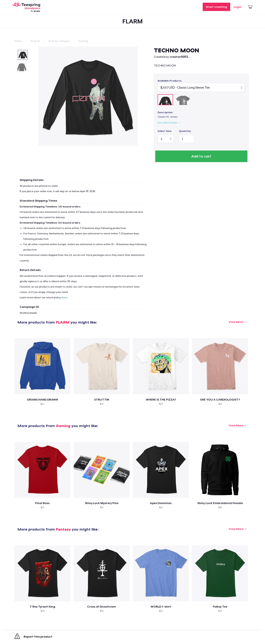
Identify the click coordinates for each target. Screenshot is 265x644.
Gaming (83, 41)
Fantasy (63, 529)
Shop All (35, 41)
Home (18, 41)
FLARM (63, 322)
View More (236, 322)
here (64, 298)
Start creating (216, 7)
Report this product (33, 637)
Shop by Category (59, 41)
